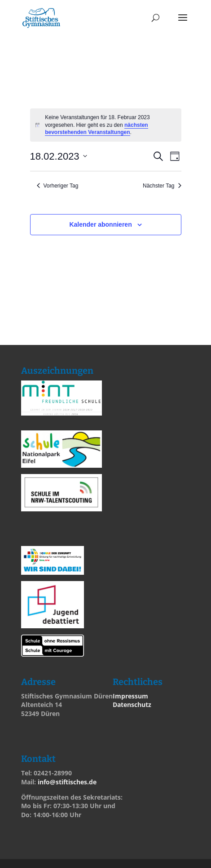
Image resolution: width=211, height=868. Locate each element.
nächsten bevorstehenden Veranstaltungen (96, 129)
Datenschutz (132, 705)
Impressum (130, 696)
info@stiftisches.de (67, 782)
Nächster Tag (162, 186)
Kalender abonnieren (100, 224)
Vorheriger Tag (58, 186)
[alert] (106, 125)
